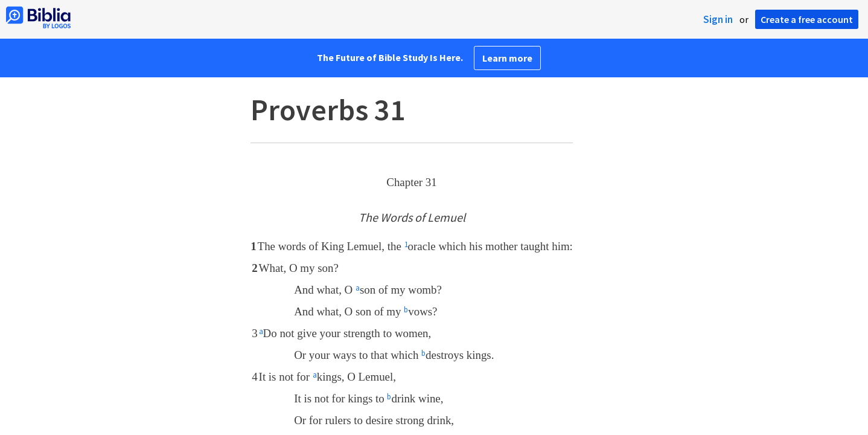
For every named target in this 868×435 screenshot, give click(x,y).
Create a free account (807, 19)
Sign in (718, 19)
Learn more (507, 58)
